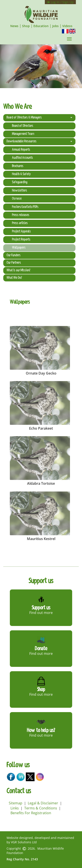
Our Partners (14, 263)
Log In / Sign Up (60, 2)
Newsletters (20, 191)
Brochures (18, 166)
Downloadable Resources (39, 141)
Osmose (17, 199)
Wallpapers (19, 248)
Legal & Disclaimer (43, 803)
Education (41, 26)
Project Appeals (21, 232)
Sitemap (16, 803)
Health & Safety (21, 174)
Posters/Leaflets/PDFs (25, 207)
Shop (26, 26)
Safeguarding (20, 182)
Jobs (55, 26)
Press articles (20, 223)
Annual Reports (21, 150)
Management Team (23, 134)
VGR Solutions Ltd (24, 842)
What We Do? (14, 278)
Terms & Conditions (41, 808)
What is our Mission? (18, 270)
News (14, 26)
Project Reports (21, 240)
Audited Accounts (23, 158)
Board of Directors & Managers (39, 118)
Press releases (21, 215)
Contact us (19, 791)
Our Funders (14, 255)
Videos (67, 26)
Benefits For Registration (31, 813)
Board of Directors (23, 126)
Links (15, 808)
